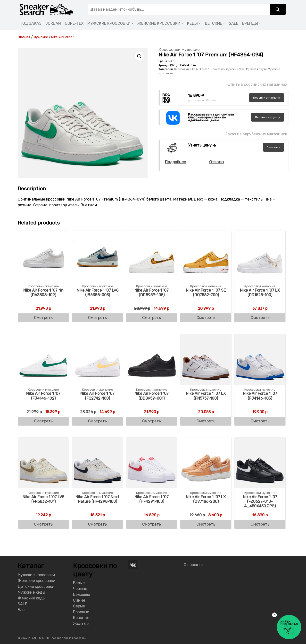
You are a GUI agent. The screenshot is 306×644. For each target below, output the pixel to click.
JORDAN (53, 23)
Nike (171, 61)
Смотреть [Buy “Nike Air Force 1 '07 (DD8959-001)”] (152, 421)
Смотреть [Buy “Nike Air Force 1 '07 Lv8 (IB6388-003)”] (97, 318)
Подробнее (175, 162)
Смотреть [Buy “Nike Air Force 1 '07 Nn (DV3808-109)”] (43, 318)
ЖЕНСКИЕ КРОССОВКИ (159, 23)
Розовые (81, 612)
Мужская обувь (256, 69)
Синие (79, 600)
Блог (22, 610)
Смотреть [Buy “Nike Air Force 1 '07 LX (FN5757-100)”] (206, 421)
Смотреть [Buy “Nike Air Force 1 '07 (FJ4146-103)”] (260, 421)
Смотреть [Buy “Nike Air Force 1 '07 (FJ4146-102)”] (43, 421)
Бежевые (82, 594)
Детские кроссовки (36, 586)
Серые (79, 606)
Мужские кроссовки (36, 575)
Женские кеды (32, 598)
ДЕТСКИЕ (213, 23)
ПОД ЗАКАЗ (31, 23)
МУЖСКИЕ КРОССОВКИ (109, 23)
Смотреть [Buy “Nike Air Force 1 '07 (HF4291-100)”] (152, 524)
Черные (80, 589)
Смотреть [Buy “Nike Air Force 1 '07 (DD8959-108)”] (152, 318)
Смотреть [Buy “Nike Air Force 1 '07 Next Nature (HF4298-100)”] (97, 524)
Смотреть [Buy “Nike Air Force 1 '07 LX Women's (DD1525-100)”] (260, 318)
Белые (79, 583)
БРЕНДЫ (250, 23)
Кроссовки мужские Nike (228, 69)
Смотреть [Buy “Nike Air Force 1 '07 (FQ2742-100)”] (97, 421)
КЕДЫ (192, 23)
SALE (234, 23)
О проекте (193, 565)
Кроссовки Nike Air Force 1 (192, 69)
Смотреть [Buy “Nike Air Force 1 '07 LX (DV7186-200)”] (206, 524)
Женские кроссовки (37, 581)
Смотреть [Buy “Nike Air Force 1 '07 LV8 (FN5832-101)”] (43, 524)
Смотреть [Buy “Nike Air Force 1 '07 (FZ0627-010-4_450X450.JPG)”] (260, 524)
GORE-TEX (74, 23)
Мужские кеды (31, 592)
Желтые (81, 624)
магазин (267, 98)
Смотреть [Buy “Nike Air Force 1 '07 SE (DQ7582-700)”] (206, 318)
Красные (81, 618)
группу (268, 117)
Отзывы (217, 162)
